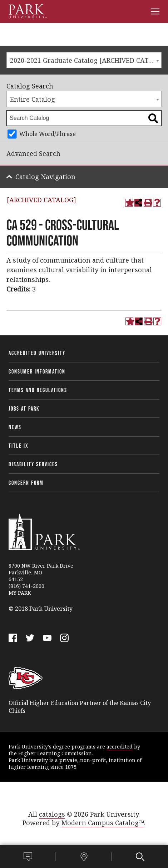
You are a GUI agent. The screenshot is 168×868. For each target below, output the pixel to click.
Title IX (19, 446)
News (15, 427)
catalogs (52, 814)
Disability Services (33, 464)
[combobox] (84, 60)
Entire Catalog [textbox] (33, 99)
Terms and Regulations (38, 390)
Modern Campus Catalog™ (103, 823)
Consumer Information (37, 371)
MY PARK (20, 593)
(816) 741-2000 (26, 586)
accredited (120, 747)
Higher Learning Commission (55, 753)
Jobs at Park (24, 408)
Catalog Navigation (45, 177)
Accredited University (37, 353)
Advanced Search (33, 153)
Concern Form (26, 483)
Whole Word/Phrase (48, 134)
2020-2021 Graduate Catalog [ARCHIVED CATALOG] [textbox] (86, 60)
